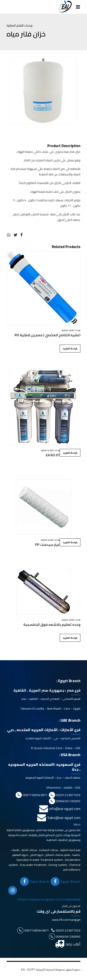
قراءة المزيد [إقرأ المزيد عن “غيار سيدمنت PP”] (70, 542)
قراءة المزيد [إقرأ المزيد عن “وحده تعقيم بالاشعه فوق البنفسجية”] (70, 638)
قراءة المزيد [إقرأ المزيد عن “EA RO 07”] (70, 453)
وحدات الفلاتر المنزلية (19, 26)
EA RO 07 (53, 455)
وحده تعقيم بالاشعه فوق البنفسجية (52, 625)
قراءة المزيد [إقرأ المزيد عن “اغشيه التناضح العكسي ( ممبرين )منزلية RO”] (70, 348)
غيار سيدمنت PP (47, 545)
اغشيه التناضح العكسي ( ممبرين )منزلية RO (47, 335)
